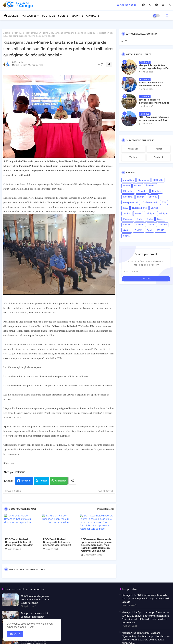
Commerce (144, 180)
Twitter (43, 481)
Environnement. (150, 202)
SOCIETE (63, 16)
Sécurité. (140, 225)
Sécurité (127, 225)
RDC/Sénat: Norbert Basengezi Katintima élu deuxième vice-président (19, 542)
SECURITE (77, 16)
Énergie (141, 197)
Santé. (150, 219)
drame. (138, 186)
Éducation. (143, 191)
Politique (18, 33)
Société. (139, 230)
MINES (138, 214)
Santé (140, 219)
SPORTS (160, 230)
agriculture (129, 180)
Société (163, 225)
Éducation (128, 191)
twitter (159, 149)
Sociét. (152, 225)
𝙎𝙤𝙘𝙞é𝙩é (127, 230)
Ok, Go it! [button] (15, 634)
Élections (157, 191)
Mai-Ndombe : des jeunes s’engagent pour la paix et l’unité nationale (35, 600)
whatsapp (133, 149)
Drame (127, 186)
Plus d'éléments (106, 509)
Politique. (128, 219)
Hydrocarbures (139, 208)
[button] (167, 16)
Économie (150, 186)
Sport (150, 230)
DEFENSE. (158, 180)
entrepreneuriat (131, 202)
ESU (164, 202)
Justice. (127, 214)
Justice (155, 208)
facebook (159, 157)
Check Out (26, 627)
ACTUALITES (29, 16)
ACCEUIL (13, 16)
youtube (133, 157)
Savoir (160, 219)
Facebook (26, 481)
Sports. (127, 236)
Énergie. (153, 197)
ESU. (126, 208)
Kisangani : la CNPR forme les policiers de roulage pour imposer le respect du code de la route (146, 599)
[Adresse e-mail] (146, 272)
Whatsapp (60, 481)
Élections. (128, 197)
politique (150, 214)
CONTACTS (93, 16)
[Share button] (72, 481)
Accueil (7, 33)
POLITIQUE (48, 16)
